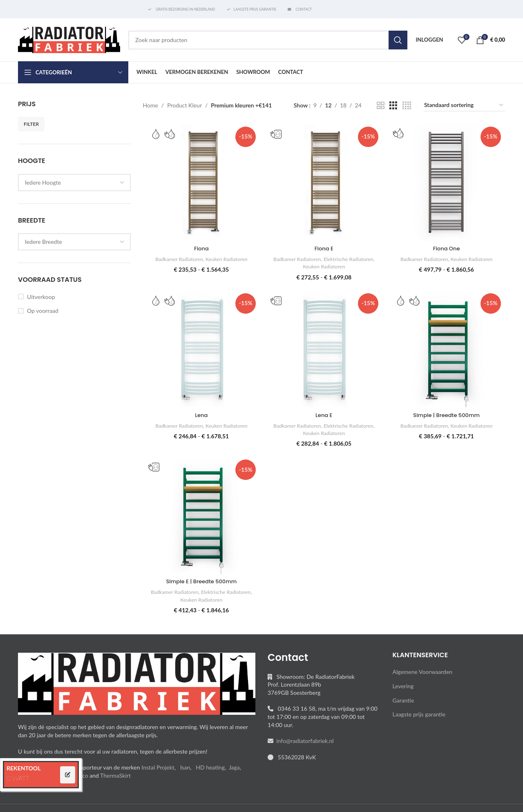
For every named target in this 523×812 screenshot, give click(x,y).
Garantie (403, 700)
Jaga (234, 767)
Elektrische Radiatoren (351, 257)
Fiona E (324, 246)
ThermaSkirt (115, 775)
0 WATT (18, 778)
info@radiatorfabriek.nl (304, 741)
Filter (31, 124)
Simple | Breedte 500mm (448, 414)
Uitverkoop (41, 297)
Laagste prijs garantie (419, 714)
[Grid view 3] (393, 106)
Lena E (324, 414)
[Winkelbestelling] (464, 106)
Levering (403, 686)
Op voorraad (43, 311)
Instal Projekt (158, 767)
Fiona (200, 246)
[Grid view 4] (407, 106)
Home (151, 105)
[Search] (268, 40)
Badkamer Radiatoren (177, 257)
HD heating (210, 767)
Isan (185, 767)
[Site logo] (69, 39)
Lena (200, 414)
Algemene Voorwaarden (423, 672)
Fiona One (448, 246)
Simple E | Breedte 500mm (201, 581)
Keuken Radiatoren (227, 257)
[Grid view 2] (381, 106)
